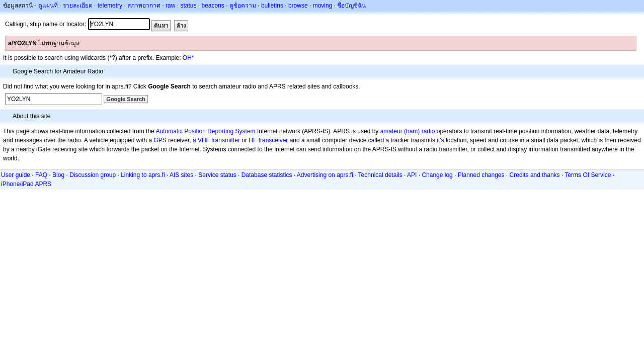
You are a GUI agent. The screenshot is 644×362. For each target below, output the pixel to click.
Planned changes (481, 175)
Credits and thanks (535, 175)
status (188, 6)
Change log (437, 175)
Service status (217, 175)
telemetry (110, 6)
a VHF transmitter (216, 140)
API (412, 175)
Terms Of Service (588, 175)
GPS (160, 140)
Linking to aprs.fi (143, 175)
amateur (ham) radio (408, 131)
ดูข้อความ (243, 6)
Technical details (380, 175)
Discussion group (93, 175)
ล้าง (181, 26)
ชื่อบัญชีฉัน (351, 6)
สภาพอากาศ (144, 6)
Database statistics (267, 175)
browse (298, 6)
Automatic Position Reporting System (205, 131)
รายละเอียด (78, 6)
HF (253, 140)
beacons (213, 6)
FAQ (41, 175)
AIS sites (181, 175)
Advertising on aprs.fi (325, 175)
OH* (188, 58)
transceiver (273, 140)
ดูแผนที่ (48, 6)
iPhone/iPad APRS (26, 184)
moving (323, 6)
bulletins (272, 6)
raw (170, 6)
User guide (16, 175)
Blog (58, 175)
